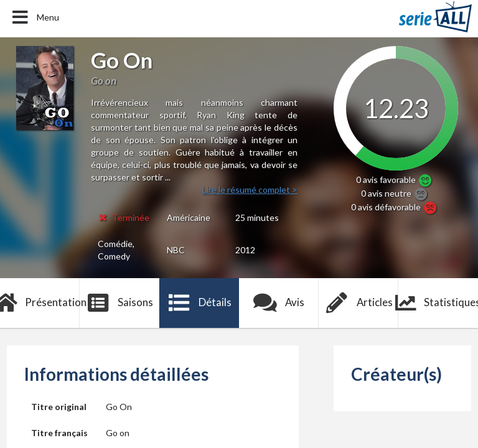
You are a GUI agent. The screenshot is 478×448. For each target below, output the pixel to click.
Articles (358, 303)
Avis (279, 303)
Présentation (40, 303)
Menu (35, 17)
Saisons (120, 303)
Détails (199, 303)
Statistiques (438, 303)
